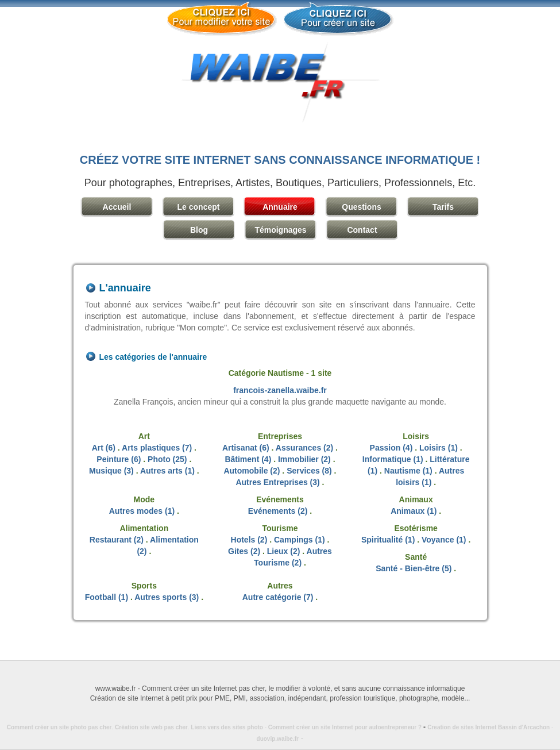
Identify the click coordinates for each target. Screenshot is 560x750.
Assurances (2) (304, 448)
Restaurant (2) (117, 540)
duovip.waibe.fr (278, 739)
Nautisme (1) (408, 471)
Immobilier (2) (304, 459)
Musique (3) (111, 471)
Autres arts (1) (167, 471)
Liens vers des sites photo (227, 727)
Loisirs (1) (439, 448)
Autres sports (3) (167, 597)
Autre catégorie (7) (278, 597)
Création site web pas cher (151, 727)
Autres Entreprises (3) (277, 482)
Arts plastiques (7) (157, 448)
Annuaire (280, 207)
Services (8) (309, 471)
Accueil (117, 207)
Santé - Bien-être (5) (414, 568)
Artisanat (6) (246, 448)
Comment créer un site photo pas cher (59, 727)
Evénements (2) (278, 511)
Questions (361, 207)
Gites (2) (244, 551)
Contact (362, 230)
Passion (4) (391, 448)
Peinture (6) (119, 459)
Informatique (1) (393, 459)
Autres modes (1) (142, 511)
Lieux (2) (284, 551)
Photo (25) (167, 459)
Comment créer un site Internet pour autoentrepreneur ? (348, 727)
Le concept (199, 207)
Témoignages (280, 230)
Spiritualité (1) (388, 540)
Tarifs (443, 207)
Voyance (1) (444, 540)
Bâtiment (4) (248, 459)
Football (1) (107, 597)
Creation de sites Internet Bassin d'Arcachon (488, 727)
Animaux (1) (414, 511)
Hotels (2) (249, 540)
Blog (199, 230)
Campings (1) (300, 540)
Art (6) (104, 448)
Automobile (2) (252, 471)
